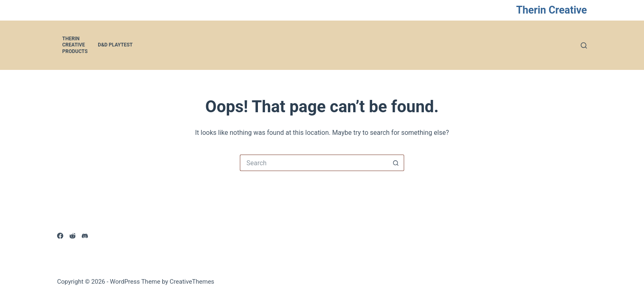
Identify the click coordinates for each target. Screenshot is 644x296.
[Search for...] (314, 163)
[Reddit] (72, 236)
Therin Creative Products (75, 45)
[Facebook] (60, 236)
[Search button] (396, 163)
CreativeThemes (192, 282)
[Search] (584, 45)
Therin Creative (552, 10)
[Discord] (85, 236)
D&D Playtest (115, 45)
